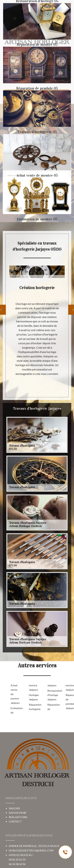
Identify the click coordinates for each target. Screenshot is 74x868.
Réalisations (18, 817)
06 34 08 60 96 (17, 864)
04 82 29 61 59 (17, 860)
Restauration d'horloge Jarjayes (51, 695)
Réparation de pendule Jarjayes (69, 702)
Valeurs (14, 808)
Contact (15, 821)
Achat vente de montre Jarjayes (14, 694)
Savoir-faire (18, 813)
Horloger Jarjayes (32, 697)
